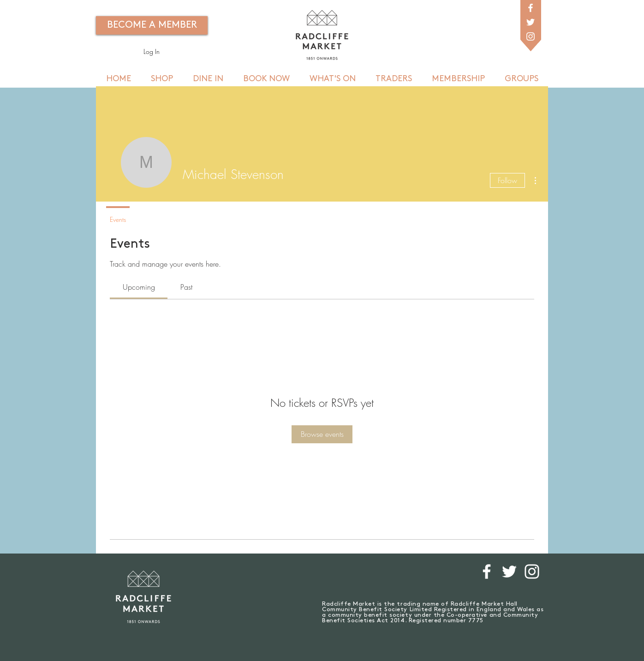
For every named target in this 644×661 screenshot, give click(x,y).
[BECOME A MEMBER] (152, 25)
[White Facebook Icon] (531, 8)
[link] (139, 287)
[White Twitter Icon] (531, 22)
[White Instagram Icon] (531, 36)
